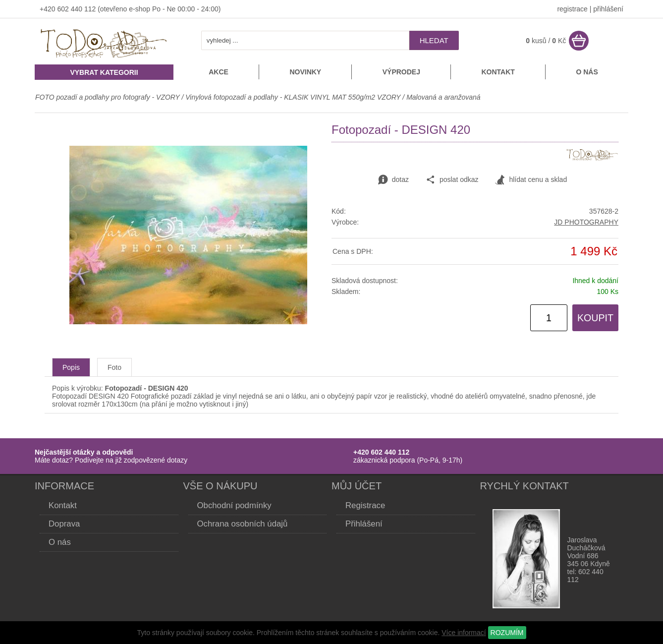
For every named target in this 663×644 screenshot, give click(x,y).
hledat (434, 40)
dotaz (393, 180)
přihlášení (608, 9)
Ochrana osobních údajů (243, 524)
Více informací (464, 633)
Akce (219, 72)
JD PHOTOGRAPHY (586, 222)
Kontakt (498, 72)
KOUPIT (595, 318)
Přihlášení (364, 524)
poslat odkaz (452, 180)
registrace (572, 9)
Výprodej (401, 72)
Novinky (305, 72)
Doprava (64, 524)
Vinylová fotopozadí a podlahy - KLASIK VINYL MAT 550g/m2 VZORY (293, 97)
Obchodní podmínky (234, 505)
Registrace (365, 505)
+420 (48, 9)
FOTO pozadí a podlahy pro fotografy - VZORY (108, 97)
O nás (587, 72)
